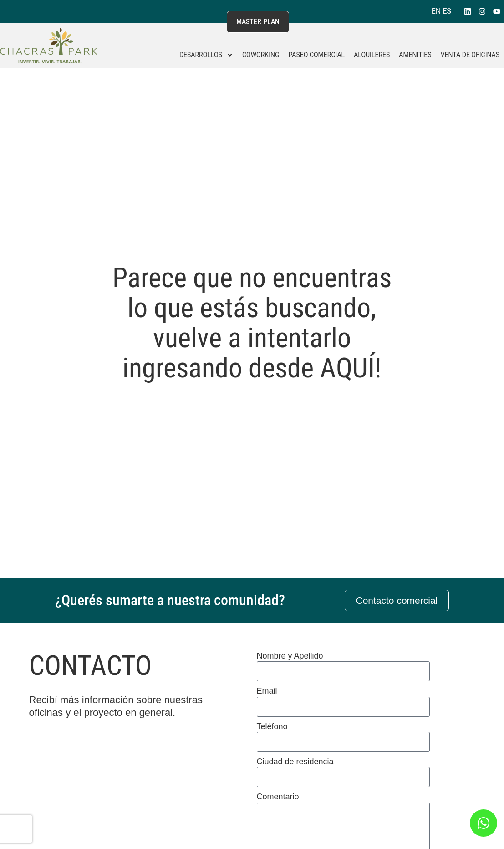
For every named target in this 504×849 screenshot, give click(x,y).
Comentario (278, 797)
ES (447, 11)
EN (436, 11)
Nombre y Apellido (290, 656)
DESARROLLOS (206, 55)
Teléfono (272, 726)
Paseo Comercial (316, 55)
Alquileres (372, 55)
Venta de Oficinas (470, 55)
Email (267, 691)
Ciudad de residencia (295, 762)
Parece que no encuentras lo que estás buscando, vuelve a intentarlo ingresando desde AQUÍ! (252, 323)
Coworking (261, 55)
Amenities (415, 55)
